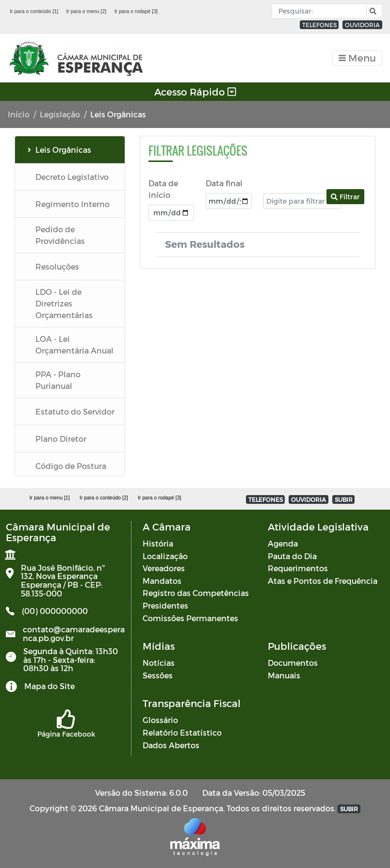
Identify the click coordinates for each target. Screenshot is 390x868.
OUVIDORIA (362, 25)
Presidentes (165, 605)
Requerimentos (298, 568)
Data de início (163, 189)
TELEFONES (319, 25)
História (158, 543)
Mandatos (162, 581)
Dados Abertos (171, 745)
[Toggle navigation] (357, 58)
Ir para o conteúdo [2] (104, 498)
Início (19, 114)
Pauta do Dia (292, 556)
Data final (224, 183)
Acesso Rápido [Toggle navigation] (195, 92)
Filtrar (345, 197)
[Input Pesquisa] (321, 11)
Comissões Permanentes (190, 618)
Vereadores (164, 568)
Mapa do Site (49, 686)
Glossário (160, 720)
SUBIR (344, 499)
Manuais (284, 675)
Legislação (60, 114)
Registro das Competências (196, 593)
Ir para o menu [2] (86, 11)
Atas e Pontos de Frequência (323, 581)
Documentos (293, 663)
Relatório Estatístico (182, 732)
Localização (165, 556)
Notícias (159, 663)
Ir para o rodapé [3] (136, 11)
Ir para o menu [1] (50, 498)
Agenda (283, 543)
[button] (372, 11)
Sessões (158, 675)
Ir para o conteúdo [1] (34, 11)
